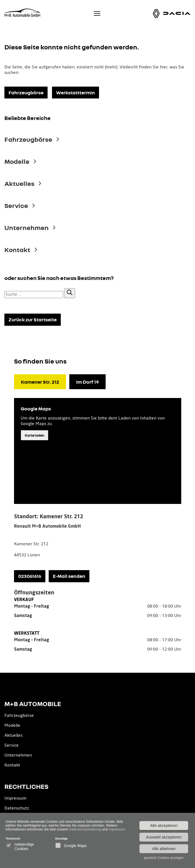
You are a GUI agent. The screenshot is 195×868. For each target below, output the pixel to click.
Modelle (12, 726)
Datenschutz (17, 808)
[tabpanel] (98, 585)
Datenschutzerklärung (85, 829)
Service (12, 745)
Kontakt (12, 765)
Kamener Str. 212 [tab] (40, 382)
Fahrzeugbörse (19, 716)
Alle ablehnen (164, 849)
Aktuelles (13, 735)
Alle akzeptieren (164, 826)
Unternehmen (18, 755)
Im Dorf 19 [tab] (87, 382)
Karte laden (35, 435)
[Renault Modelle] (156, 14)
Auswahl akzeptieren (164, 837)
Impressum (15, 798)
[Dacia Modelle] (177, 13)
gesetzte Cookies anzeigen (164, 858)
